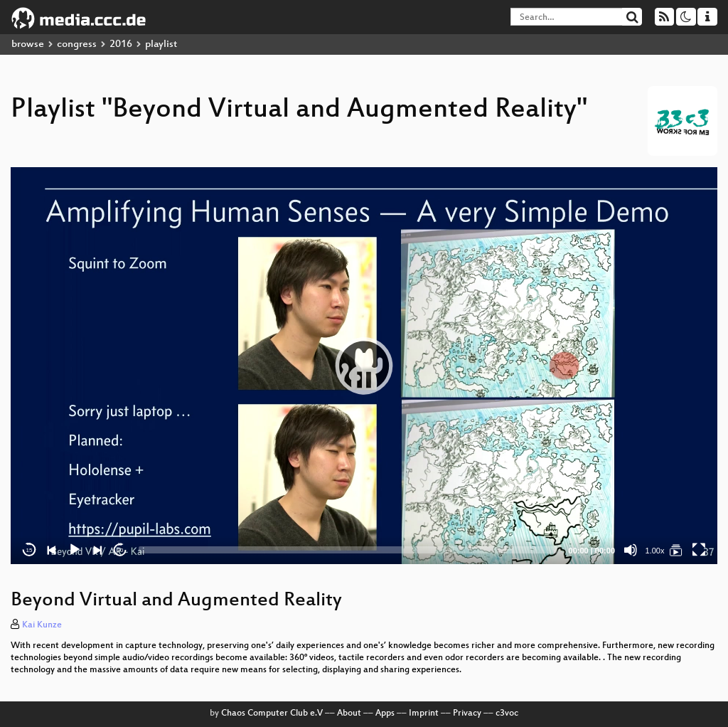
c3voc (507, 713)
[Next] (97, 550)
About (349, 713)
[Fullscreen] (699, 550)
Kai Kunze (42, 625)
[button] (364, 366)
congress (77, 44)
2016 (121, 44)
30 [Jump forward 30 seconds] (121, 550)
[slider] (348, 550)
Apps (385, 713)
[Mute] (631, 550)
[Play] (75, 550)
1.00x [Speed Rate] (655, 551)
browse (28, 44)
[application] (364, 366)
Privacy (467, 713)
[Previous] (52, 550)
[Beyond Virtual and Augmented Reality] (676, 550)
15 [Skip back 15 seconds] (30, 550)
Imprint (424, 713)
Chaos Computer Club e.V (272, 713)
